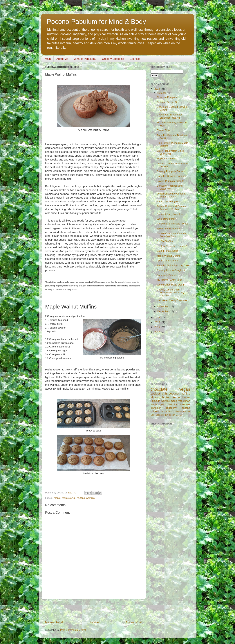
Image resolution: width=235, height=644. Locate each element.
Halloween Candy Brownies (172, 300)
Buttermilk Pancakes (168, 275)
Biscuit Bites (164, 130)
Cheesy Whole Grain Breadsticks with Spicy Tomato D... (170, 293)
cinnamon (156, 408)
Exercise (135, 59)
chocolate (159, 389)
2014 (158, 317)
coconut (174, 393)
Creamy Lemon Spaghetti (171, 270)
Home (94, 622)
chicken (155, 411)
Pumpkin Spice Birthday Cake (173, 265)
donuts (187, 411)
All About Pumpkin (167, 97)
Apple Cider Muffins (168, 261)
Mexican (179, 415)
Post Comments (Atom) (73, 630)
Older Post (134, 622)
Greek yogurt (162, 415)
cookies (156, 393)
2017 (158, 332)
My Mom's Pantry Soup (170, 280)
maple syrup (69, 498)
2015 (158, 322)
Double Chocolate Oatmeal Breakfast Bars (172, 235)
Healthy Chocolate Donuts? (172, 246)
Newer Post (54, 622)
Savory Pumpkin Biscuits (170, 181)
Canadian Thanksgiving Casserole (170, 187)
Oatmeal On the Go (168, 102)
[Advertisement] (94, 609)
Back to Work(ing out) (169, 201)
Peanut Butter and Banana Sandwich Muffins (171, 208)
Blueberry (171, 408)
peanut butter (181, 397)
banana (186, 408)
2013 (158, 89)
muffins (81, 498)
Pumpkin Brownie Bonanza (172, 176)
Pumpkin (155, 401)
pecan (172, 415)
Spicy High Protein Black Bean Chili (170, 152)
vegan (185, 389)
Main (48, 59)
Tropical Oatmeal (166, 159)
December (163, 311)
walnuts (90, 498)
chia (165, 393)
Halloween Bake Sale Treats (172, 224)
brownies (185, 404)
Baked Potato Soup (167, 251)
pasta (164, 411)
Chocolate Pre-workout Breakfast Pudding (169, 116)
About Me (62, 59)
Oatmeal (173, 404)
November (163, 306)
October (162, 93)
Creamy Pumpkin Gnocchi (171, 171)
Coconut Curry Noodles (170, 214)
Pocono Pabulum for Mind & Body (96, 22)
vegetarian (184, 401)
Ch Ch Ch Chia (165, 241)
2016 (158, 327)
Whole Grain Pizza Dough (171, 285)
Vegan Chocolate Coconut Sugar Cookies (171, 195)
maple (57, 498)
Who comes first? (166, 219)
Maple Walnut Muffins (169, 256)
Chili (153, 415)
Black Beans (175, 411)
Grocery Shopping (113, 59)
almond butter (160, 397)
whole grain (158, 404)
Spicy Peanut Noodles (169, 229)
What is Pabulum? (85, 59)
